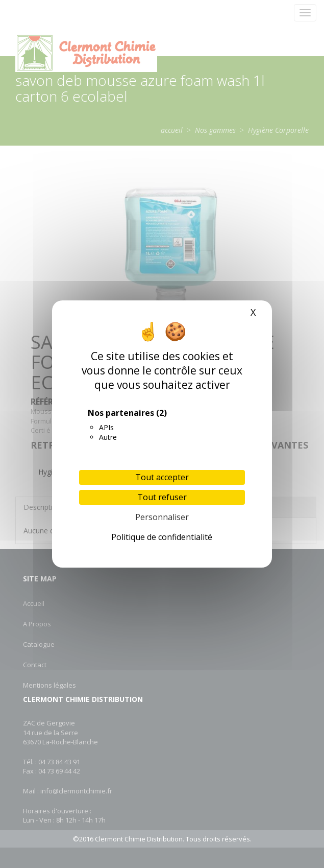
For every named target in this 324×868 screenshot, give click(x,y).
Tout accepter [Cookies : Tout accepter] (162, 477)
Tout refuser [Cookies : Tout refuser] (162, 497)
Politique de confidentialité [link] (162, 537)
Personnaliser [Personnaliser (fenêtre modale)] (162, 517)
